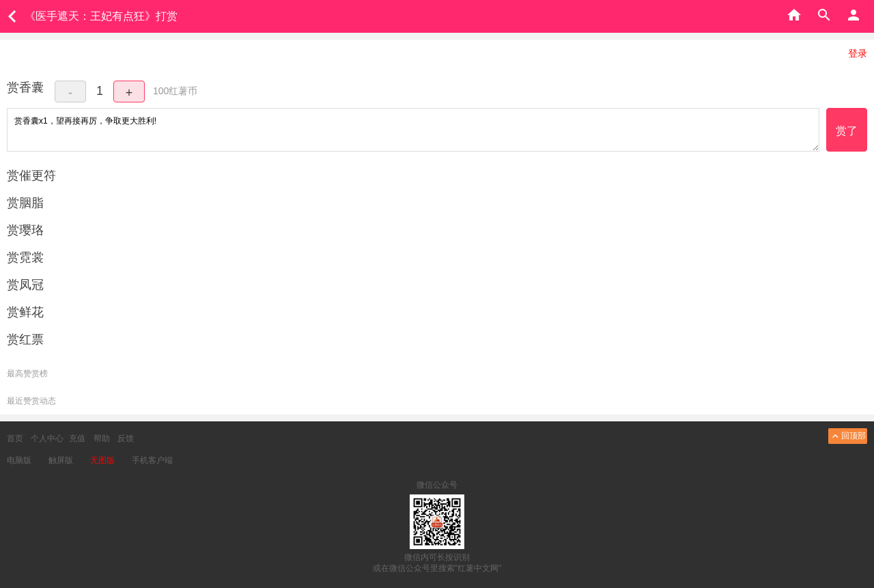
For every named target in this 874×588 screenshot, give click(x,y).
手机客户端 (152, 460)
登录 (858, 53)
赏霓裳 (25, 257)
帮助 (102, 438)
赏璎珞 (25, 230)
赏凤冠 (25, 285)
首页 (15, 438)
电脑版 (19, 460)
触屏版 (61, 460)
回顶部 (848, 436)
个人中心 (47, 438)
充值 (77, 438)
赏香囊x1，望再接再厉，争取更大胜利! (413, 130)
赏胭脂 (25, 203)
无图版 (102, 460)
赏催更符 (31, 176)
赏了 (847, 131)
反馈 (126, 438)
